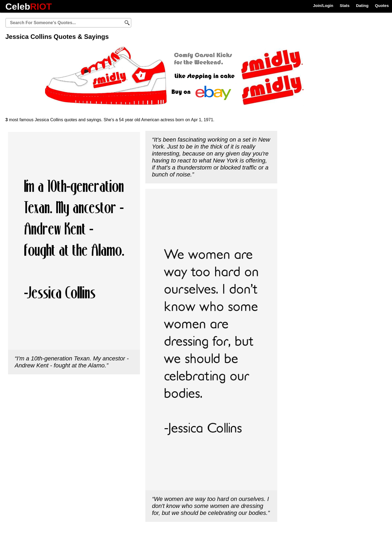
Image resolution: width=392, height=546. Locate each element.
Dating (362, 5)
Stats (345, 5)
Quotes (382, 5)
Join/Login (323, 5)
